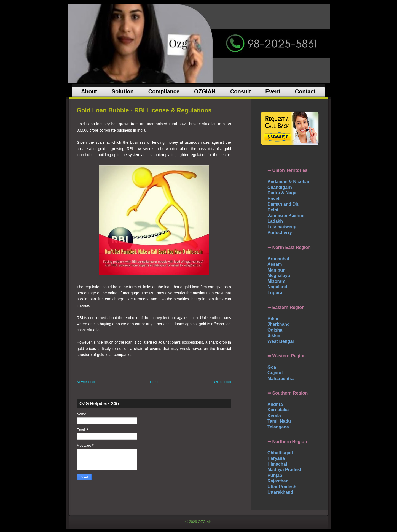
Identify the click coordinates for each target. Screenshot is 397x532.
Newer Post (86, 382)
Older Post (223, 382)
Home (155, 382)
